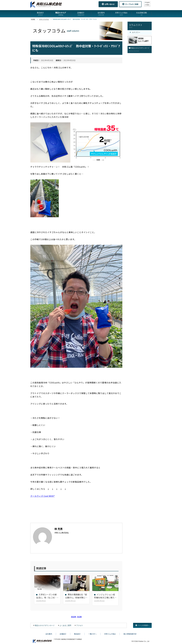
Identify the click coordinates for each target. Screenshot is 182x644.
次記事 (79, 615)
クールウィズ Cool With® (43, 496)
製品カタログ (61, 14)
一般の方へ (92, 632)
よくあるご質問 (65, 624)
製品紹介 (40, 14)
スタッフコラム (44, 19)
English (148, 2)
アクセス (79, 624)
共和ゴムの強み (121, 14)
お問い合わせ (108, 4)
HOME (33, 19)
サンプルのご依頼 (130, 4)
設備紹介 (81, 14)
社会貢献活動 (142, 14)
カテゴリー (136, 32)
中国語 (147, 5)
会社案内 (101, 14)
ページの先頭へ (142, 624)
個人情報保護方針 (130, 632)
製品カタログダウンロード (45, 624)
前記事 (73, 615)
